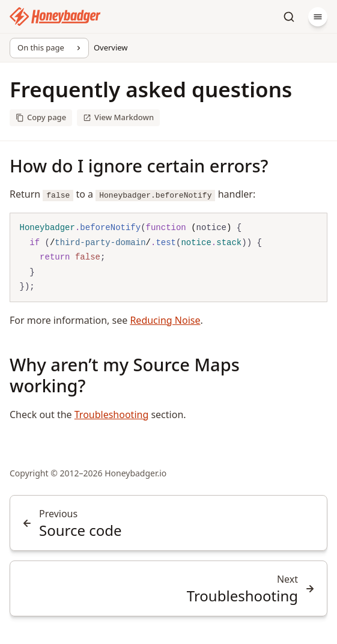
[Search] (289, 17)
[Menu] (318, 17)
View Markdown (118, 117)
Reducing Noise (165, 320)
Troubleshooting (112, 415)
